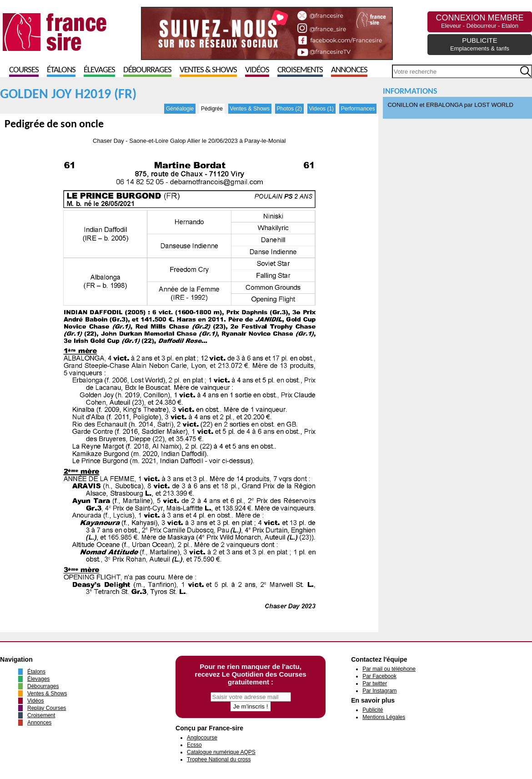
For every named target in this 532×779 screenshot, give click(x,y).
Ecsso (194, 745)
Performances (358, 109)
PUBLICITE (480, 44)
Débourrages (147, 70)
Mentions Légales (384, 717)
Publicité (373, 710)
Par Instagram (379, 691)
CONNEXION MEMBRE (479, 21)
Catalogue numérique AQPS (221, 752)
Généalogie (180, 109)
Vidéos (257, 70)
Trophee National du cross (219, 759)
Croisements (300, 70)
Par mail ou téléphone (389, 669)
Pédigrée (212, 109)
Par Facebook (379, 676)
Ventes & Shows (208, 70)
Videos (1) (321, 109)
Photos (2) (289, 109)
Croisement (41, 715)
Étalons (61, 70)
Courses (24, 70)
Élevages (99, 70)
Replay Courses (47, 708)
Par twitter (375, 684)
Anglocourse (202, 738)
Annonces (349, 70)
